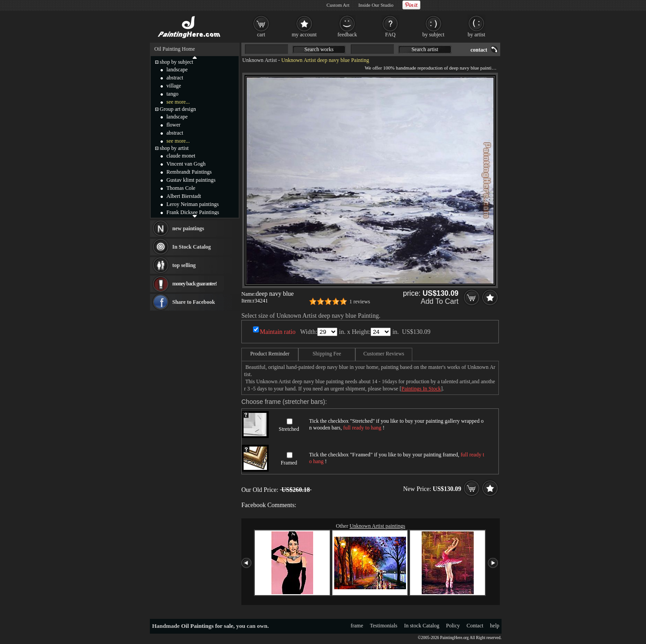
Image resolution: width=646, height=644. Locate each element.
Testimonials (384, 626)
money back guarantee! (194, 284)
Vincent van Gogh (186, 164)
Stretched (289, 429)
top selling (184, 265)
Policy (453, 626)
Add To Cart (440, 301)
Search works (319, 49)
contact (479, 50)
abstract (175, 78)
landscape (177, 70)
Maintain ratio (278, 332)
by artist (477, 35)
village (174, 86)
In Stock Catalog (192, 247)
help (495, 626)
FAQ (390, 35)
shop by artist (174, 148)
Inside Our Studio (376, 5)
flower (173, 125)
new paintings (188, 228)
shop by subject (177, 62)
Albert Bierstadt (184, 196)
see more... (178, 102)
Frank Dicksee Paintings (193, 212)
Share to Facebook (194, 302)
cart (261, 35)
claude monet (181, 156)
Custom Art (338, 5)
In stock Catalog (422, 626)
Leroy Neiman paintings (193, 204)
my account (304, 35)
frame (357, 626)
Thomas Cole (181, 188)
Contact (475, 626)
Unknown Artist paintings (377, 526)
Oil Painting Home (175, 49)
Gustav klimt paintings (191, 180)
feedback (347, 35)
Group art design (178, 109)
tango (172, 94)
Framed (289, 463)
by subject (434, 35)
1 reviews (360, 302)
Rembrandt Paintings (189, 172)
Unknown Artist (260, 60)
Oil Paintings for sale (207, 626)
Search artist (425, 49)
